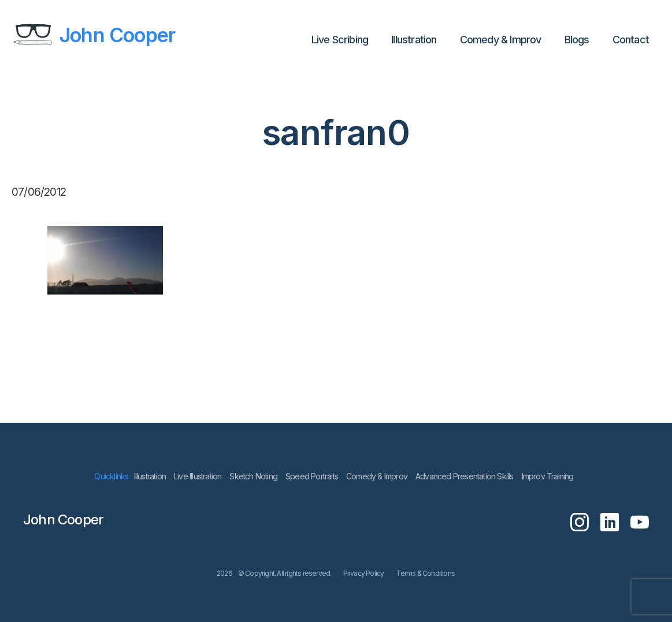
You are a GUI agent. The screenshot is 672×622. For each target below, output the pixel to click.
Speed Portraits (312, 476)
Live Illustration (198, 476)
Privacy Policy (364, 573)
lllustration (414, 40)
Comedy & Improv (501, 40)
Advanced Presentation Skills (465, 476)
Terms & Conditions (425, 573)
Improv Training (548, 476)
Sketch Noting (253, 476)
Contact (631, 40)
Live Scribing (340, 40)
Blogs (577, 40)
